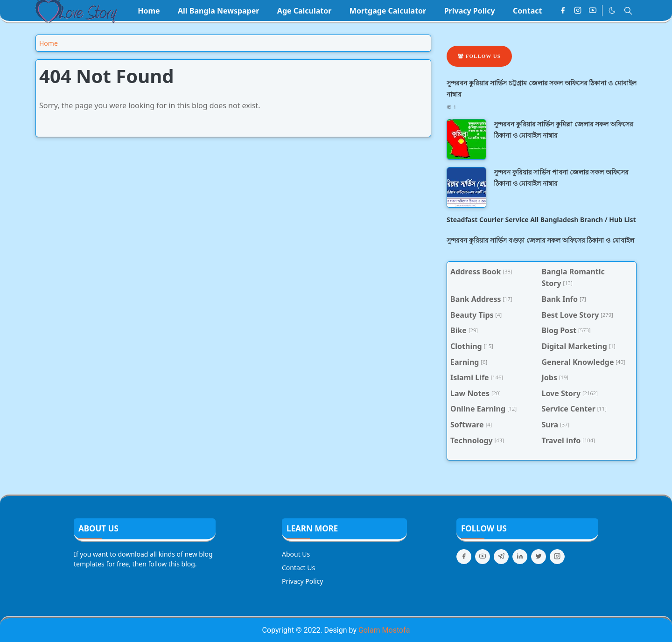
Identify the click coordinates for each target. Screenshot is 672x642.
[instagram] (578, 11)
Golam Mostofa (384, 630)
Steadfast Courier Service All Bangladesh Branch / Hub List (541, 220)
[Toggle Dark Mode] (612, 10)
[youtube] (593, 11)
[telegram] (501, 557)
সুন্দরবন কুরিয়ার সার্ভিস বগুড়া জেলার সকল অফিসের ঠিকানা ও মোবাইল (540, 240)
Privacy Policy (302, 581)
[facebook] (563, 11)
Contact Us (298, 568)
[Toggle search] (628, 11)
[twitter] (539, 557)
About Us (296, 554)
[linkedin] (520, 557)
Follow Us (479, 56)
